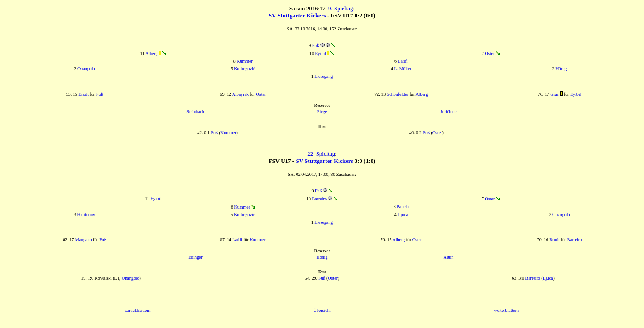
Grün (555, 94)
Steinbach (195, 112)
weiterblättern (507, 310)
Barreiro (320, 199)
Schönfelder (398, 94)
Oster (490, 53)
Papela (403, 207)
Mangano (84, 240)
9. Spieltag (341, 8)
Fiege (322, 112)
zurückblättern (138, 310)
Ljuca (403, 215)
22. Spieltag (321, 154)
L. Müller (403, 69)
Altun (449, 257)
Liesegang (324, 76)
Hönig (561, 69)
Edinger (195, 257)
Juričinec (449, 112)
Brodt (83, 94)
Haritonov (86, 215)
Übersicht (322, 310)
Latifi (402, 61)
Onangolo (86, 69)
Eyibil (321, 53)
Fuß (316, 45)
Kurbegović (244, 69)
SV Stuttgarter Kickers (297, 15)
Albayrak (240, 94)
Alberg (152, 53)
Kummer (245, 61)
